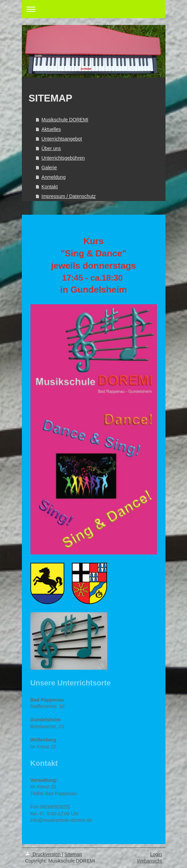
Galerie (49, 168)
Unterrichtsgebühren (63, 158)
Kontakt (49, 187)
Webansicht (150, 861)
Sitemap (73, 854)
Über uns (51, 148)
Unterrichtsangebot (62, 139)
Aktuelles (51, 129)
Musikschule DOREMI (65, 120)
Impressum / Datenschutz (69, 196)
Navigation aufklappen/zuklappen (94, 9)
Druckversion (44, 854)
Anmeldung (54, 177)
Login (156, 854)
